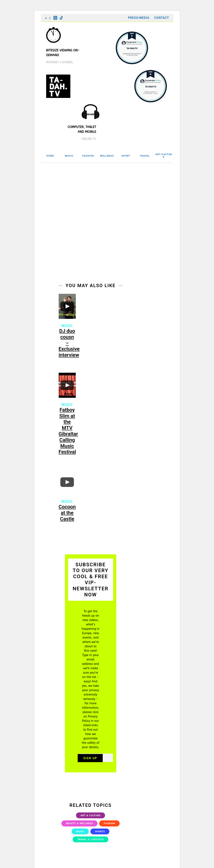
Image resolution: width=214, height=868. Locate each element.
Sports (100, 836)
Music (67, 330)
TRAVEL (145, 156)
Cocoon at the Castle (67, 518)
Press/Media (139, 18)
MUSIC (69, 156)
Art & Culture (91, 820)
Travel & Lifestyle (91, 844)
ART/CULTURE (164, 156)
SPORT (126, 156)
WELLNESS (107, 156)
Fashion (109, 828)
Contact (162, 18)
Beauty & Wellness (79, 828)
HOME (50, 156)
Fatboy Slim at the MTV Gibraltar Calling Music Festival (68, 436)
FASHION (88, 156)
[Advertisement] (107, 194)
